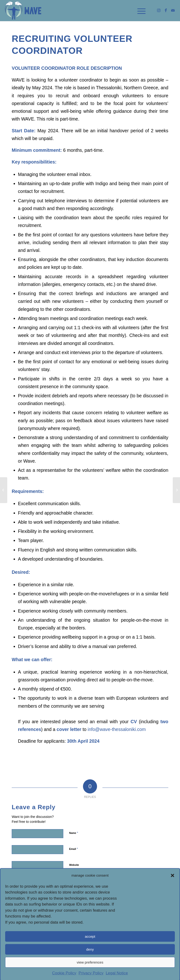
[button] (172, 885)
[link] (23, 11)
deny (90, 959)
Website (74, 865)
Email (73, 849)
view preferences (90, 972)
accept (90, 946)
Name (74, 833)
